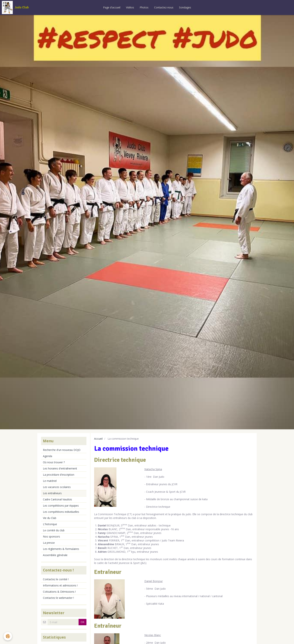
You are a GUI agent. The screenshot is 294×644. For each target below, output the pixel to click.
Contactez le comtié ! (56, 579)
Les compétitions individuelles (61, 512)
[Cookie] (8, 636)
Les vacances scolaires (57, 487)
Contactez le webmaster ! (58, 598)
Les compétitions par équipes (61, 506)
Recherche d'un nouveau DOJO (62, 450)
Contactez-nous (164, 7)
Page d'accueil (112, 7)
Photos (144, 7)
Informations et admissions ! (60, 585)
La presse (49, 543)
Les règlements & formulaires (61, 549)
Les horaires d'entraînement (60, 468)
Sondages (185, 7)
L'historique (50, 524)
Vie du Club (50, 518)
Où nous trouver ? (54, 462)
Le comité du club (54, 530)
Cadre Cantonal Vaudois (57, 499)
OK (82, 622)
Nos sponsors (51, 536)
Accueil (98, 439)
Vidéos (130, 7)
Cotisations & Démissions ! (59, 592)
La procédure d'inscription (59, 475)
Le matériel (50, 481)
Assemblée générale (55, 555)
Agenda (48, 456)
